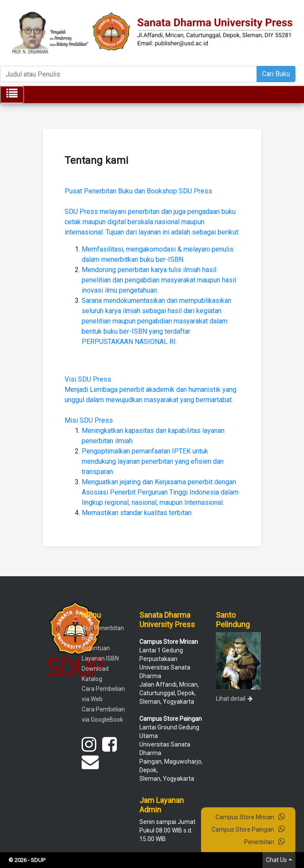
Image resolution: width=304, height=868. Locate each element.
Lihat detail (234, 699)
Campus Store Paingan (248, 829)
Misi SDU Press (89, 420)
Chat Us (276, 860)
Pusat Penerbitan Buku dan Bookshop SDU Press (138, 191)
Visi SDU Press (88, 379)
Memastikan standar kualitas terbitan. (137, 513)
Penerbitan (264, 841)
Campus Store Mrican (250, 817)
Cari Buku (276, 74)
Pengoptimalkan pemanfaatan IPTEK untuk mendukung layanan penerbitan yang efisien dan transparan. (153, 461)
